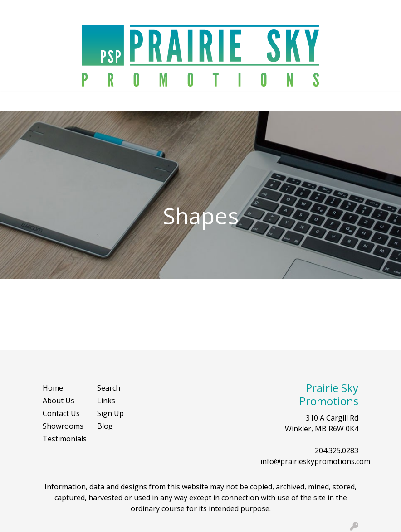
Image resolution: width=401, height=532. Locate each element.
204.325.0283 (337, 450)
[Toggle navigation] (14, 102)
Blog (105, 426)
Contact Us (61, 413)
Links (106, 401)
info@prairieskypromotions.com (315, 461)
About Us (59, 401)
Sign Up (110, 413)
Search (376, 10)
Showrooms (63, 426)
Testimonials (64, 439)
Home (53, 388)
